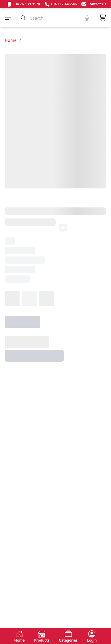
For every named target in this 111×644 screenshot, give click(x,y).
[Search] (55, 18)
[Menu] (8, 18)
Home (11, 40)
